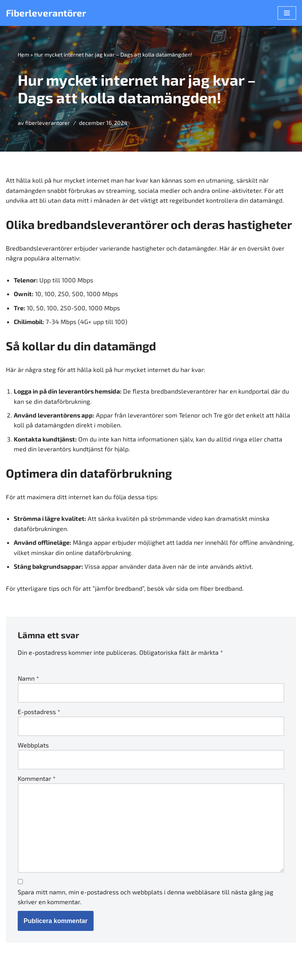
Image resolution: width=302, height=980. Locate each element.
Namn (28, 679)
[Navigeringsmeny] (287, 13)
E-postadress (39, 713)
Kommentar (37, 779)
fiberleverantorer (48, 123)
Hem (23, 54)
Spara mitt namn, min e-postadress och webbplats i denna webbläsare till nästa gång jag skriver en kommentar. (145, 898)
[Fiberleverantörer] (46, 13)
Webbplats (33, 746)
